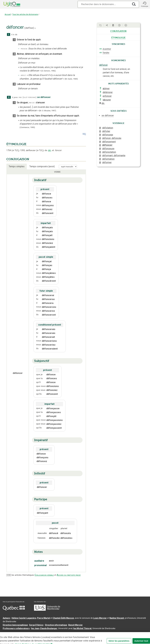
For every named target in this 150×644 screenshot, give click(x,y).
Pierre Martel (44, 618)
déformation (108, 159)
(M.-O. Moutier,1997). (48, 111)
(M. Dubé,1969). (71, 79)
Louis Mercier (100, 618)
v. (35, 28)
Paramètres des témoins (92, 633)
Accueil (8, 14)
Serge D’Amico (36, 625)
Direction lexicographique (15, 625)
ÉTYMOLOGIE (16, 144)
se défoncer (108, 116)
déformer (107, 162)
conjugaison (118, 31)
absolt (23, 75)
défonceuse (108, 149)
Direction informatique (56, 625)
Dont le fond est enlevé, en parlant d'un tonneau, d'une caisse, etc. (116, 73)
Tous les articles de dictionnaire (25, 14)
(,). (27, 127)
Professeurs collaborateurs (16, 628)
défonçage (108, 135)
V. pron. (15, 97)
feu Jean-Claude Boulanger (44, 628)
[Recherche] (104, 4)
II (9, 97)
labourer (107, 100)
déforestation (109, 152)
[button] (144, 4)
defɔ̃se (29, 28)
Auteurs (7, 618)
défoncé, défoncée (112, 138)
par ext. (32, 103)
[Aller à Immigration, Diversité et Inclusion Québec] (14, 610)
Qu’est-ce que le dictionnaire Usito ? (20, 633)
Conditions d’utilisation (67, 633)
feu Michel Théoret (82, 628)
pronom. (24, 49)
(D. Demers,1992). (49, 71)
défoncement (109, 142)
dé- (50, 150)
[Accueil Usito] (9, 4)
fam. (20, 97)
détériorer (108, 92)
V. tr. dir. (14, 35)
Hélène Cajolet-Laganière (24, 618)
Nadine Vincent (117, 618)
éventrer (107, 49)
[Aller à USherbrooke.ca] (47, 610)
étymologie (118, 37)
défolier (106, 131)
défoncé (103, 65)
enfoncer (107, 96)
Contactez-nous (47, 633)
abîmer (106, 89)
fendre (106, 53)
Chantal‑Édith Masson (63, 618)
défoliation (108, 128)
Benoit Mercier (76, 625)
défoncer (107, 145)
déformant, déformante (114, 155)
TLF (15, 150)
